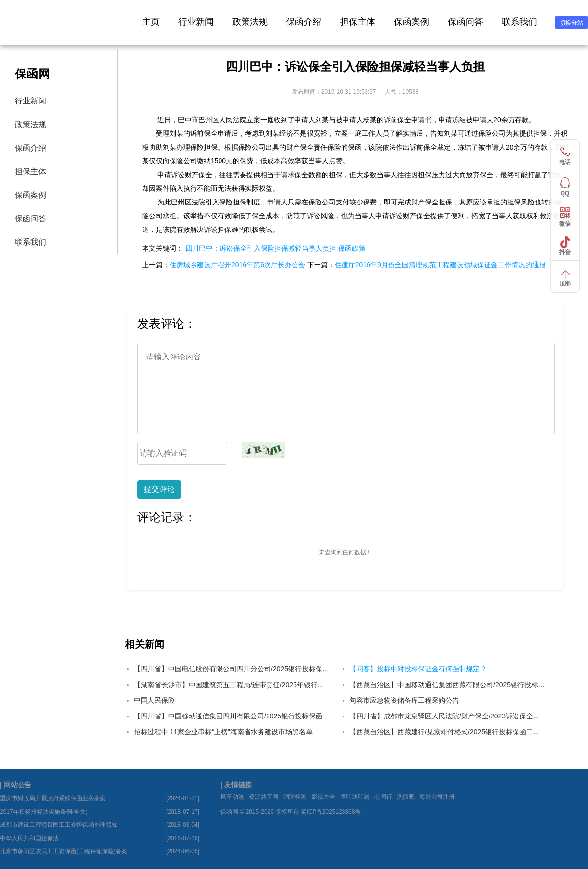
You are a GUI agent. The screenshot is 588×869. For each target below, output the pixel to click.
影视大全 (323, 797)
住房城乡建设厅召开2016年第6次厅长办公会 (237, 265)
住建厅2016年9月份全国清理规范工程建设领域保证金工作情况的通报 (440, 265)
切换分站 (571, 23)
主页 (151, 22)
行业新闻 (196, 22)
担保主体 (358, 22)
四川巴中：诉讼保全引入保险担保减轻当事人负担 (261, 248)
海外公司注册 (437, 797)
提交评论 (159, 489)
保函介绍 (304, 22)
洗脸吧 (406, 797)
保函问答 (465, 22)
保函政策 (352, 248)
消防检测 (295, 797)
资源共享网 (264, 797)
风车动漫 (232, 797)
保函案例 (412, 22)
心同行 (383, 797)
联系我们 (519, 22)
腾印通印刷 (355, 797)
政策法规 (250, 22)
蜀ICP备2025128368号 (331, 812)
